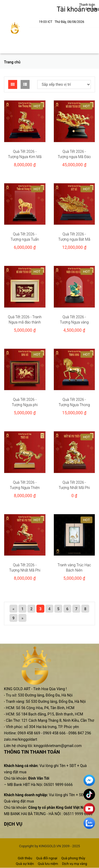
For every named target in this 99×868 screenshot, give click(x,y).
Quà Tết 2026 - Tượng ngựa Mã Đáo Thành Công (74, 157)
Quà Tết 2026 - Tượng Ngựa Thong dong (74, 405)
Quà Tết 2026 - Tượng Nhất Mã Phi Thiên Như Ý (74, 488)
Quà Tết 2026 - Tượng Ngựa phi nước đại (25, 405)
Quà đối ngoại (47, 858)
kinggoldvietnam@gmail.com (58, 746)
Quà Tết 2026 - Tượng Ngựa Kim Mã (25, 154)
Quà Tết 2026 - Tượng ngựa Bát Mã (74, 237)
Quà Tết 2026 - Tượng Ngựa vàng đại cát (74, 322)
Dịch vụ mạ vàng (75, 864)
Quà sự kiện (25, 864)
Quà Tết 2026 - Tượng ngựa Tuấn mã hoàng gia (25, 239)
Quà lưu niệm (48, 864)
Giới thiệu (25, 858)
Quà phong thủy (73, 858)
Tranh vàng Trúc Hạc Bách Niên (74, 568)
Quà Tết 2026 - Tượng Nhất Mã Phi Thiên (25, 570)
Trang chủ (12, 62)
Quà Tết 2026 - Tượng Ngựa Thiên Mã (25, 488)
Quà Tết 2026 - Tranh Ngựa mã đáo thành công (25, 322)
